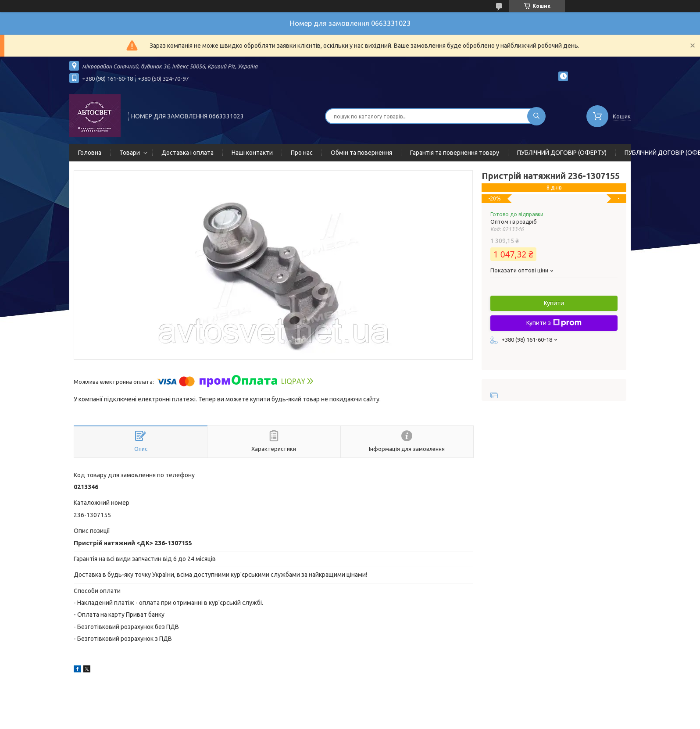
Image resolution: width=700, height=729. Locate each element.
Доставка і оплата (187, 153)
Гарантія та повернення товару (455, 153)
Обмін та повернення (361, 153)
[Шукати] (536, 116)
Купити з (554, 323)
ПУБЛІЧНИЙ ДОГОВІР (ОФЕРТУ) (562, 153)
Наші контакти (252, 153)
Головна (90, 153)
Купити (554, 303)
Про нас (302, 153)
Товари (130, 153)
